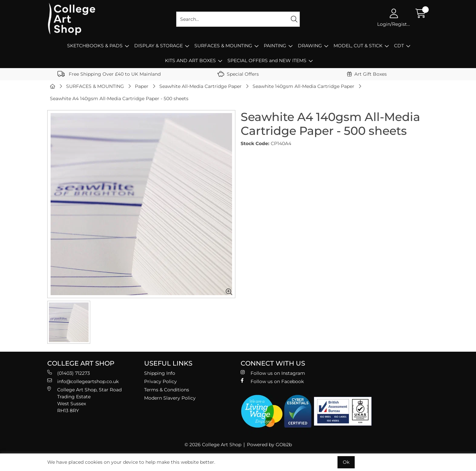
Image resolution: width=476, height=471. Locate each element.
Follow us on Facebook (272, 381)
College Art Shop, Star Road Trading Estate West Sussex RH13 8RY (84, 400)
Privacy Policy (160, 381)
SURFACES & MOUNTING (223, 46)
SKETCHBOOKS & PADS (95, 46)
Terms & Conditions (167, 390)
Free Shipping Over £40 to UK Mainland (109, 74)
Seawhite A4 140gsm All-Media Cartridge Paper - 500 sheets (119, 98)
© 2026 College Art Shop (213, 445)
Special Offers (238, 74)
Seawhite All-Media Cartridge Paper (200, 86)
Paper (142, 86)
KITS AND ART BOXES (190, 60)
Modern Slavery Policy (170, 398)
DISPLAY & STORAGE (159, 46)
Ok (346, 462)
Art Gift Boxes (367, 74)
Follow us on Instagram (273, 373)
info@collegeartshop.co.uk (83, 381)
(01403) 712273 (69, 373)
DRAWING (310, 46)
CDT (399, 46)
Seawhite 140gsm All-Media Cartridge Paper (303, 86)
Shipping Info (160, 373)
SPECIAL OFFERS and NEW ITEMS (267, 60)
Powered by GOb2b (269, 445)
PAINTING (275, 46)
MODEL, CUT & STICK (358, 46)
